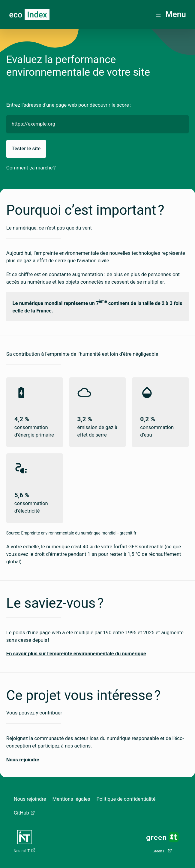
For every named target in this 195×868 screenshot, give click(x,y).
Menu (171, 14)
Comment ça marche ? (31, 168)
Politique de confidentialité (126, 799)
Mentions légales (71, 799)
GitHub (21, 813)
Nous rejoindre (30, 799)
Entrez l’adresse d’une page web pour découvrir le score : (69, 105)
